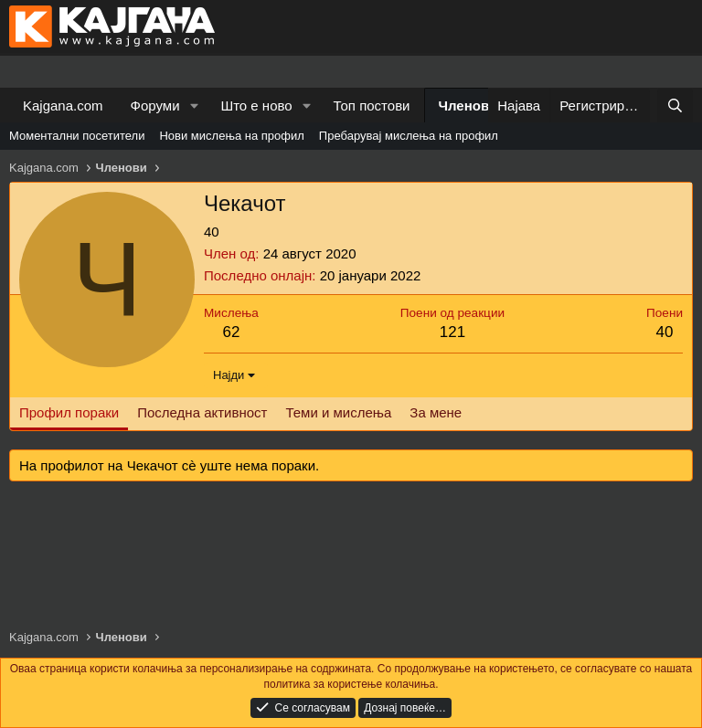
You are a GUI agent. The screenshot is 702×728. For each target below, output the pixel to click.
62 (231, 332)
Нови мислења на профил (231, 136)
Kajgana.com (63, 106)
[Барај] (675, 106)
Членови (468, 106)
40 (665, 332)
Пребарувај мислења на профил (409, 136)
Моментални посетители (77, 136)
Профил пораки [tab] (69, 412)
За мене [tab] (436, 412)
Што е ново (256, 106)
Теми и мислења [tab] (338, 412)
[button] (194, 106)
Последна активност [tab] (202, 412)
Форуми (155, 106)
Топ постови (372, 106)
